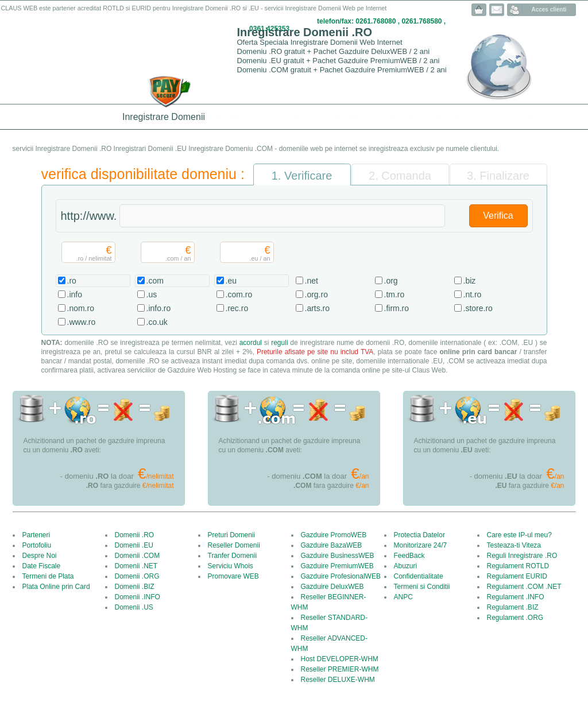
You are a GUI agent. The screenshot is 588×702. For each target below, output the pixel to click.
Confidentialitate (419, 576)
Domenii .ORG (137, 576)
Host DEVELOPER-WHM (340, 659)
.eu (231, 281)
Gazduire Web (83, 117)
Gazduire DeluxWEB (332, 587)
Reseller (232, 117)
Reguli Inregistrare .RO (522, 556)
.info (75, 294)
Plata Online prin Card (56, 587)
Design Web (394, 117)
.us (152, 294)
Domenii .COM (138, 556)
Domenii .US (134, 607)
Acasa (30, 117)
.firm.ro (397, 308)
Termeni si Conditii (422, 587)
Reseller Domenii (234, 545)
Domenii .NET (136, 566)
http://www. (89, 216)
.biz (470, 281)
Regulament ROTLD (518, 566)
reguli (279, 343)
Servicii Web (507, 117)
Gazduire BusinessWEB (338, 556)
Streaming (450, 117)
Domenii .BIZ (135, 587)
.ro (72, 281)
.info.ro (159, 308)
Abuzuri (406, 566)
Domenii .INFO (138, 597)
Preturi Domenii (232, 535)
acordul (251, 343)
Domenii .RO (135, 535)
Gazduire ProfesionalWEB (341, 576)
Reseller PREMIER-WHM (340, 669)
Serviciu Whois (231, 566)
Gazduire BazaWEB (332, 545)
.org (391, 281)
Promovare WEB (233, 576)
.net (312, 281)
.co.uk (157, 322)
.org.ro (316, 294)
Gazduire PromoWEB (334, 535)
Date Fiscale (42, 566)
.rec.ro (237, 308)
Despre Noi (40, 556)
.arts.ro (318, 308)
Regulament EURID (517, 576)
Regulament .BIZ (513, 607)
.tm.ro (394, 294)
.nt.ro (473, 294)
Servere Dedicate (324, 117)
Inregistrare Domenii (164, 117)
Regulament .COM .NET (524, 587)
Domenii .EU (134, 545)
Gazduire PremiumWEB (337, 566)
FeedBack (409, 556)
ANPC (403, 597)
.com (155, 281)
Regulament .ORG (515, 618)
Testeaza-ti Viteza (514, 545)
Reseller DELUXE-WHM (338, 680)
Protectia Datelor (419, 535)
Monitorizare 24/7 (421, 545)
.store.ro (478, 308)
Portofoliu (37, 545)
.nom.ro (81, 308)
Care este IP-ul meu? (519, 535)
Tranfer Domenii (233, 556)
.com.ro (239, 294)
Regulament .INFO (516, 597)
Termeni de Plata (48, 576)
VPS (269, 117)
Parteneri (36, 535)
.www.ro (82, 322)
